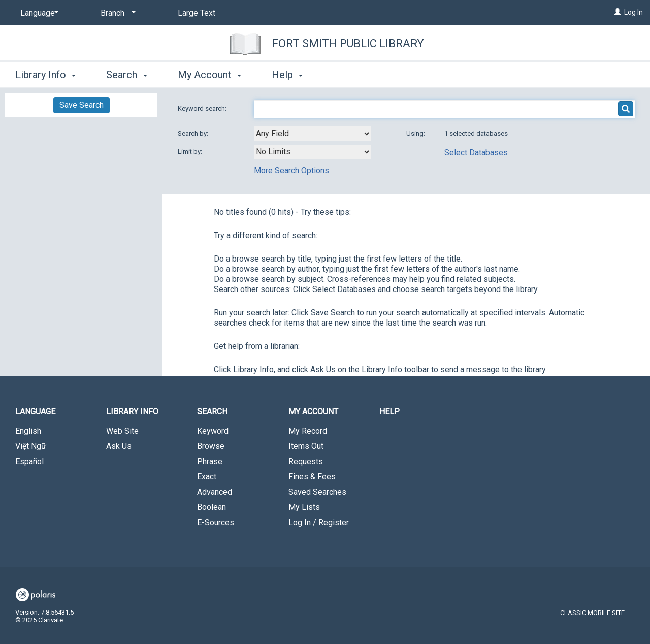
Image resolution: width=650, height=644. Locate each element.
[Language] (38, 13)
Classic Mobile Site (592, 613)
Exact (207, 477)
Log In (633, 12)
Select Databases (476, 153)
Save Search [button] (82, 105)
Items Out (306, 446)
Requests (306, 461)
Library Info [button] (45, 75)
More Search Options (291, 170)
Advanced (215, 492)
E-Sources (216, 522)
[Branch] (116, 13)
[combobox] (312, 134)
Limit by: (191, 152)
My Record (308, 431)
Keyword (213, 431)
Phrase (210, 461)
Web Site (122, 431)
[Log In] (617, 12)
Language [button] (35, 412)
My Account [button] (209, 75)
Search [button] (126, 75)
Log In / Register (319, 522)
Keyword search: (203, 108)
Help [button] (287, 75)
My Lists (304, 507)
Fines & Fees (312, 477)
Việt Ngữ (31, 446)
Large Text (197, 13)
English (28, 431)
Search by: (194, 133)
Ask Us (119, 446)
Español (29, 461)
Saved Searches (317, 492)
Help (389, 412)
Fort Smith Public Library (348, 43)
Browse (211, 446)
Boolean (212, 507)
